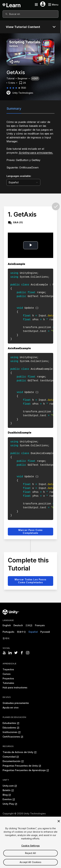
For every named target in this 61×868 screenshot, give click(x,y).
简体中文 (21, 632)
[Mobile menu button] (53, 5)
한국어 (6, 638)
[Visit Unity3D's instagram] (28, 653)
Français (40, 625)
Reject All (30, 858)
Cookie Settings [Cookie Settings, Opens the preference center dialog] (30, 850)
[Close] (59, 826)
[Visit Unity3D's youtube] (4, 653)
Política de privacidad (35, 818)
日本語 (29, 625)
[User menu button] (43, 4)
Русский (45, 632)
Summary (14, 109)
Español (33, 632)
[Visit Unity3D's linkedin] (10, 653)
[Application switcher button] (36, 5)
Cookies (54, 818)
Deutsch (18, 625)
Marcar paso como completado (30, 531)
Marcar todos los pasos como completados (30, 581)
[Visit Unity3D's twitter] (16, 653)
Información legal (12, 818)
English (7, 625)
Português (8, 632)
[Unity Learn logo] (12, 5)
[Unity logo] (11, 612)
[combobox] (30, 14)
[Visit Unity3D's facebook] (22, 653)
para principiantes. (36, 153)
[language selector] (23, 182)
